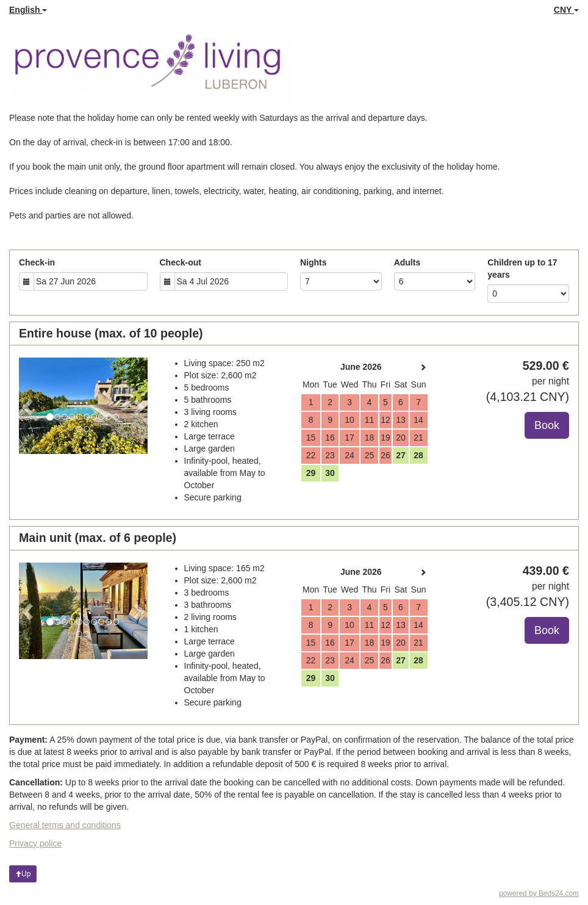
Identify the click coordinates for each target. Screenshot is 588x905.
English (28, 10)
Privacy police (35, 843)
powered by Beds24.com (539, 893)
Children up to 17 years (522, 269)
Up (23, 874)
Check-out (181, 262)
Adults (407, 262)
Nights (314, 262)
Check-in (37, 262)
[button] (29, 406)
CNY (566, 10)
